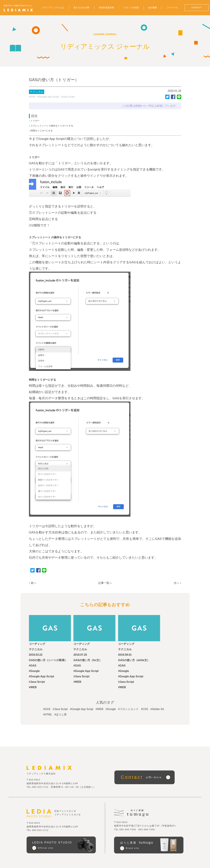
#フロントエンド (128, 709)
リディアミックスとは (53, 8)
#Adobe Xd (157, 709)
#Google (111, 709)
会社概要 (152, 8)
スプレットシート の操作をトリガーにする (52, 126)
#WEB (99, 709)
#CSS (145, 709)
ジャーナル (172, 8)
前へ (34, 583)
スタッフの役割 (131, 8)
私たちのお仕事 (81, 8)
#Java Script (68, 97)
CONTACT (197, 8)
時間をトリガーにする (42, 131)
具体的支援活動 (106, 8)
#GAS (32, 97)
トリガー (35, 121)
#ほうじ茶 (60, 714)
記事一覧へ (105, 583)
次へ (176, 583)
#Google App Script (48, 97)
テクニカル (37, 92)
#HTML (48, 714)
